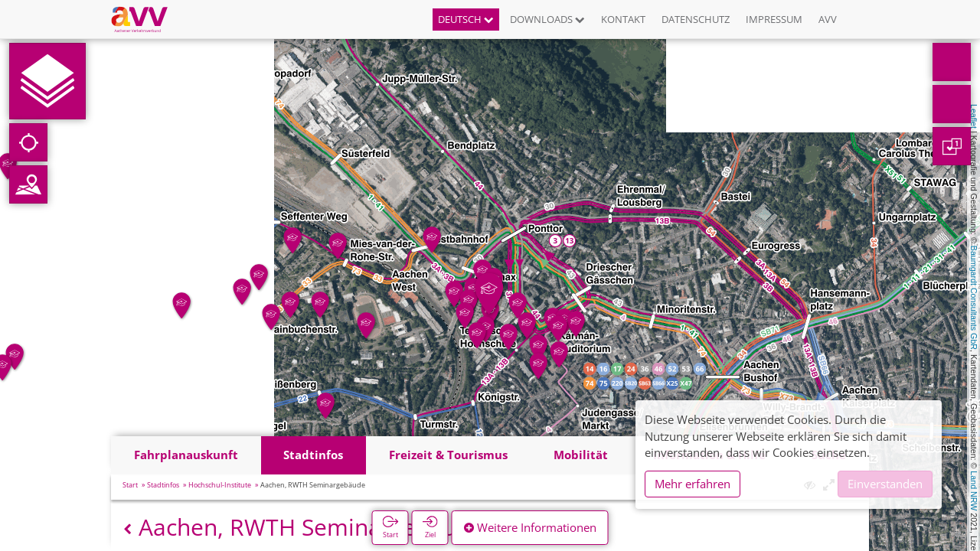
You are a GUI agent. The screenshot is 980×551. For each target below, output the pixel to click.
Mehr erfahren (693, 484)
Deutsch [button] (466, 19)
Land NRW (974, 491)
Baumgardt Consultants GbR (974, 298)
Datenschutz (696, 19)
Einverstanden (885, 484)
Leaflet (974, 116)
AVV (828, 19)
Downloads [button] (547, 19)
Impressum (774, 19)
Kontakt (623, 19)
